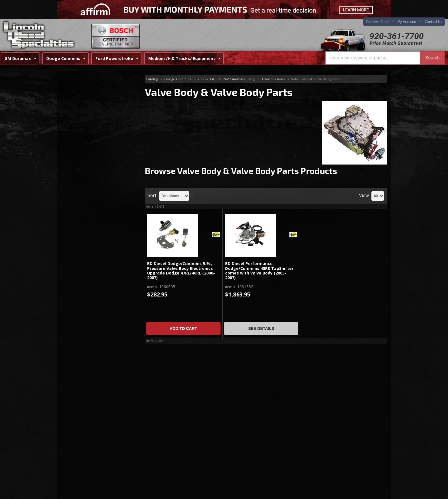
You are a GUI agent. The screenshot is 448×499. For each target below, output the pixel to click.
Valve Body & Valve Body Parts (97, 160)
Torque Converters (83, 126)
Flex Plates (75, 98)
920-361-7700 (397, 36)
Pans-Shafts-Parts (82, 107)
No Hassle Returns (92, 235)
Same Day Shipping (92, 202)
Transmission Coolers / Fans (92, 135)
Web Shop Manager (373, 494)
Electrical (74, 88)
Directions (87, 435)
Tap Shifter (76, 116)
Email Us (81, 266)
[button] (385, 58)
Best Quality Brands (93, 219)
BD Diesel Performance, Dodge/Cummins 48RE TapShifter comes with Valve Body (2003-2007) (259, 271)
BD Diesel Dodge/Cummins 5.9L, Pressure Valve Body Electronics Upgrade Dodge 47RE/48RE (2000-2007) (181, 271)
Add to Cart (183, 328)
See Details (261, 328)
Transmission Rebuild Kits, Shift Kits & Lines (98, 147)
